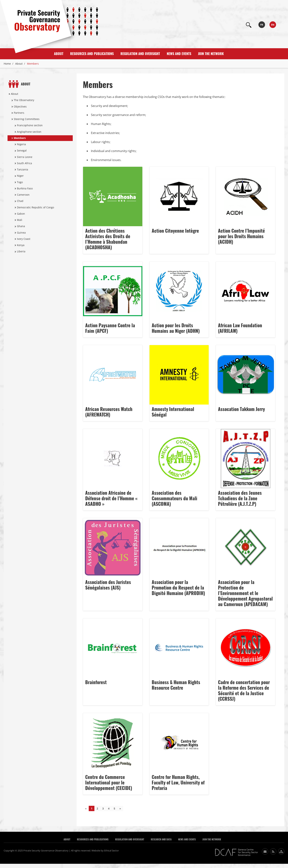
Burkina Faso (25, 188)
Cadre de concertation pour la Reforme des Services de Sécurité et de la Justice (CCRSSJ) (244, 691)
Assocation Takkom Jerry (241, 409)
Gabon (21, 214)
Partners (19, 113)
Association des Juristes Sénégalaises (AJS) (108, 585)
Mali (20, 220)
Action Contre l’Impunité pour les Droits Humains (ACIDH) (241, 236)
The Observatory (24, 100)
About (59, 54)
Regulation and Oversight (140, 54)
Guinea (21, 233)
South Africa (24, 163)
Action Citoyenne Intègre (175, 231)
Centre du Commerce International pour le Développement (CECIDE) (109, 783)
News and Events (179, 54)
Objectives (20, 106)
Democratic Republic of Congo (35, 207)
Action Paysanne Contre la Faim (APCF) (110, 328)
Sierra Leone (25, 157)
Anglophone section (29, 132)
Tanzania (22, 169)
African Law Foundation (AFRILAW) (240, 328)
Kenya (21, 245)
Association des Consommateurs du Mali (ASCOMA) (174, 498)
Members (20, 138)
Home (7, 64)
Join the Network (211, 54)
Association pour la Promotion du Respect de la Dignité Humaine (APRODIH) (178, 588)
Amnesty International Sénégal (173, 412)
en (273, 25)
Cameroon (23, 195)
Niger (20, 176)
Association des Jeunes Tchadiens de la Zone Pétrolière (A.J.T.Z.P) (240, 498)
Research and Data (161, 839)
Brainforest (96, 682)
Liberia (21, 251)
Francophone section (30, 125)
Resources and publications (92, 54)
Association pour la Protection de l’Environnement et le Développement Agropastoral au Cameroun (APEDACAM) (245, 593)
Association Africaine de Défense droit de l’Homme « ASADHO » (111, 498)
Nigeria (21, 144)
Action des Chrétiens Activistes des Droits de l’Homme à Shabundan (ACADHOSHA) (108, 239)
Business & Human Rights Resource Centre (176, 685)
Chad (20, 201)
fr (262, 25)
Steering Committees (27, 119)
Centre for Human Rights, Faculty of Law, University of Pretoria (178, 783)
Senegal (22, 150)
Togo (20, 182)
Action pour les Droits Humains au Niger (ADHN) (176, 328)
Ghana (21, 226)
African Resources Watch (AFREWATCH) (109, 412)
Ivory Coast (24, 239)
